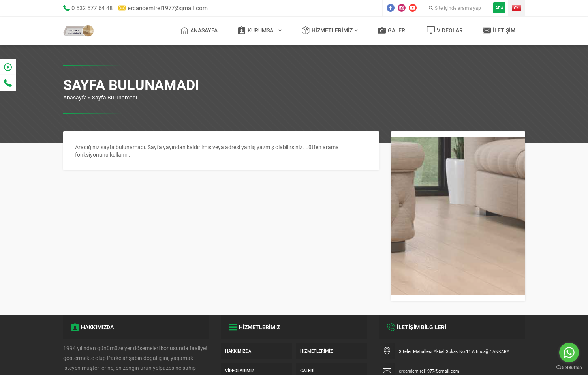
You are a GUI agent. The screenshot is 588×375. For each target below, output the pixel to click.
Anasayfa (75, 97)
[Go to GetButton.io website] (569, 367)
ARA (499, 8)
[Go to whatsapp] (569, 352)
